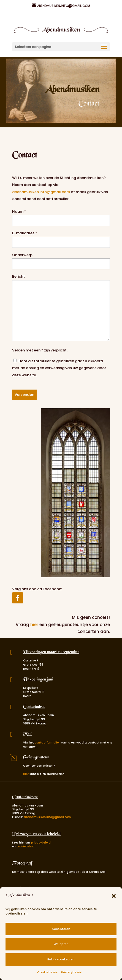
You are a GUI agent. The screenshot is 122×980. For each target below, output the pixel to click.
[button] (114, 896)
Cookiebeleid (48, 972)
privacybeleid (41, 843)
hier (34, 625)
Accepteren (61, 929)
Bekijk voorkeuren (61, 959)
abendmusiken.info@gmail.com (41, 192)
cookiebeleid (25, 846)
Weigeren (61, 944)
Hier (26, 774)
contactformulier (47, 743)
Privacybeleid (72, 972)
